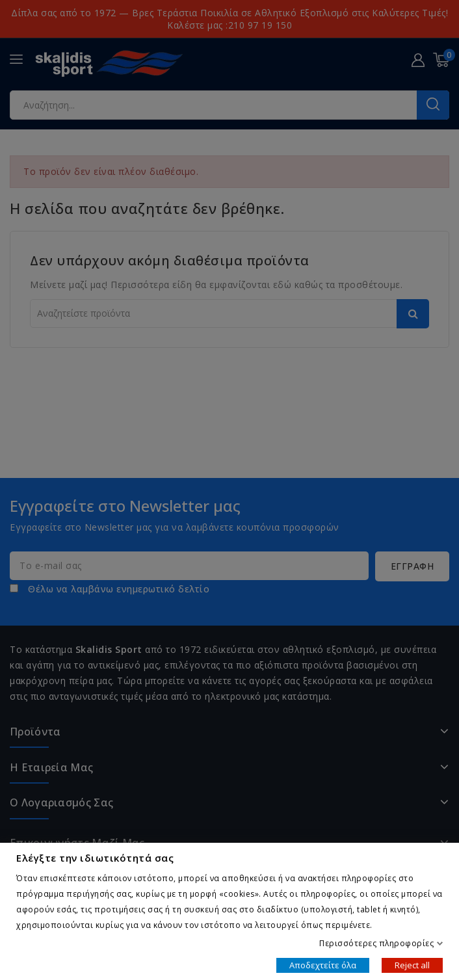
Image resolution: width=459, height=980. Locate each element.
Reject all (412, 964)
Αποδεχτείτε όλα (323, 964)
